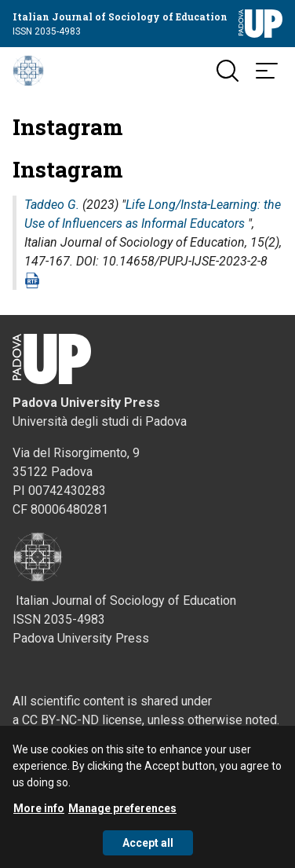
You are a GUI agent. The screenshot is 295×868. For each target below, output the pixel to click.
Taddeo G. (52, 205)
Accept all (148, 848)
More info (39, 814)
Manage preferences (122, 814)
